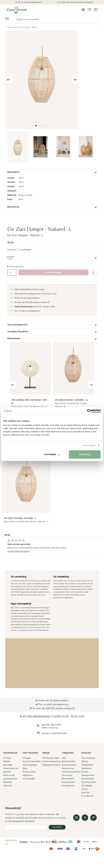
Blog (25, 768)
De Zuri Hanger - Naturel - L (29, 27)
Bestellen (8, 782)
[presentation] (9, 80)
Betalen (7, 761)
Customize (52, 454)
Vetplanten (86, 768)
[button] (36, 126)
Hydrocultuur (68, 768)
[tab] (13, 775)
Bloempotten (68, 779)
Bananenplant (88, 779)
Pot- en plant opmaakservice (30, 2)
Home (10, 27)
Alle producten (88, 758)
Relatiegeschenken (51, 765)
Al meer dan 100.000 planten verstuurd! (76, 2)
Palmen (85, 761)
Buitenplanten (68, 761)
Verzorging (67, 775)
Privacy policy (29, 772)
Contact (7, 758)
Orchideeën (87, 786)
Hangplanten (87, 765)
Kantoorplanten (69, 765)
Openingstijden (30, 765)
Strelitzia (85, 792)
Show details (89, 445)
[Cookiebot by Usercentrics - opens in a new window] (89, 411)
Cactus (84, 789)
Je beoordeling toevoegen (18, 551)
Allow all (85, 454)
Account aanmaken (32, 761)
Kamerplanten (68, 782)
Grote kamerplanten (71, 772)
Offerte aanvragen (51, 758)
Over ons (8, 786)
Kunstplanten (68, 786)
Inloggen (27, 758)
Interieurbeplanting (51, 761)
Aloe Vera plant (89, 782)
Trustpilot (23, 842)
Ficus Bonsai (87, 796)
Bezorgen (8, 765)
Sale (64, 758)
